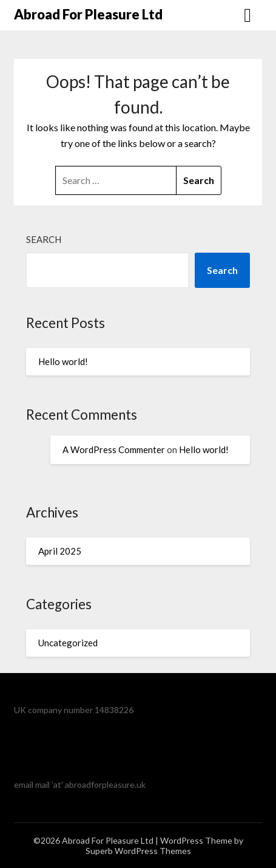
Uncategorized (68, 643)
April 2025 (60, 551)
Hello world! (63, 361)
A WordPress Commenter (114, 449)
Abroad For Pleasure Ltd (88, 14)
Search (44, 239)
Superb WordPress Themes (138, 851)
